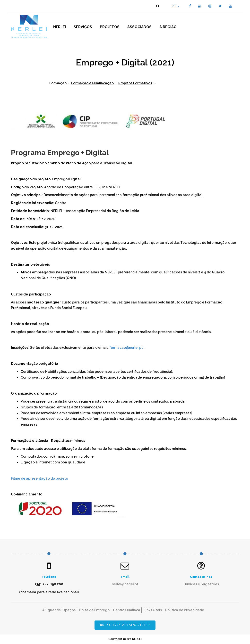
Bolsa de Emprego (94, 610)
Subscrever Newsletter (125, 625)
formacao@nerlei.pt (126, 348)
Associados (139, 27)
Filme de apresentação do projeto (39, 478)
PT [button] (175, 6)
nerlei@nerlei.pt (125, 584)
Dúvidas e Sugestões (201, 584)
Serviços (83, 27)
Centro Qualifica (127, 610)
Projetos (110, 27)
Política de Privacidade (185, 610)
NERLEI (60, 27)
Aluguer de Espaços (59, 610)
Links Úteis (153, 610)
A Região (168, 27)
